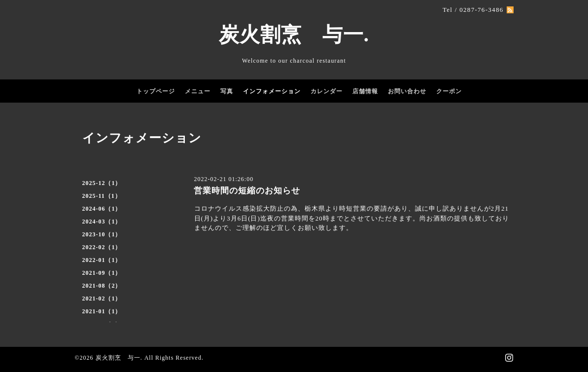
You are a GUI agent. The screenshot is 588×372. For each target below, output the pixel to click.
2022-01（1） (102, 260)
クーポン (449, 91)
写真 (227, 91)
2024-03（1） (102, 222)
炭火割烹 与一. (294, 35)
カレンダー (327, 91)
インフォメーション (272, 91)
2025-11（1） (102, 196)
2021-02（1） (102, 298)
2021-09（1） (102, 273)
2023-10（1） (102, 234)
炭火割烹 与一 (118, 358)
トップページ (156, 91)
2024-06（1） (102, 209)
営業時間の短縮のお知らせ (247, 191)
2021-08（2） (102, 286)
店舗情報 (365, 91)
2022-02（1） (102, 247)
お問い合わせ (407, 91)
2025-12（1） (102, 183)
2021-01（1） (102, 311)
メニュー (198, 91)
